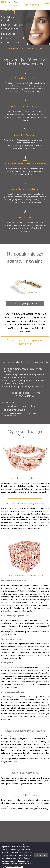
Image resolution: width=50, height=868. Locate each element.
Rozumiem (41, 855)
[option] (25, 49)
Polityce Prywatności (14, 867)
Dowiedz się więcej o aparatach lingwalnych (25, 342)
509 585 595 (31, 5)
